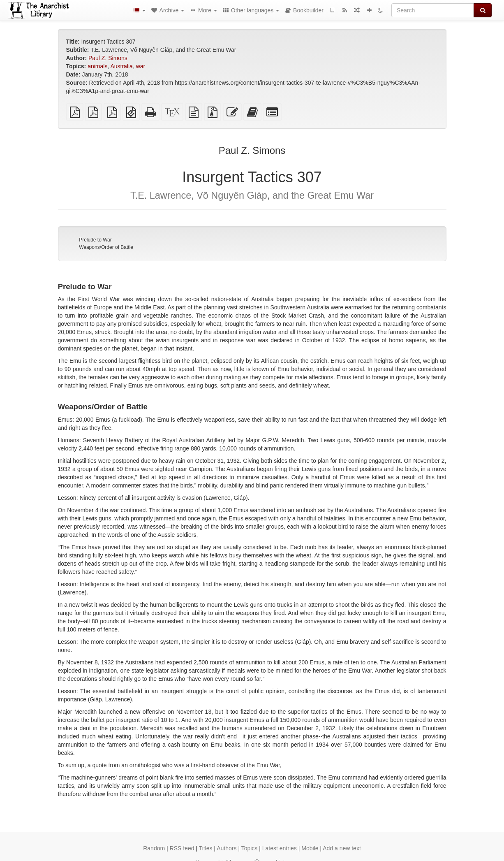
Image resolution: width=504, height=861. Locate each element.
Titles (206, 848)
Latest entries (280, 848)
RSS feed (182, 848)
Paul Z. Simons (108, 58)
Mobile (310, 848)
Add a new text (342, 848)
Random (154, 848)
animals (97, 66)
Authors (227, 848)
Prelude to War (95, 240)
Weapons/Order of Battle (106, 247)
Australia (121, 66)
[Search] (433, 10)
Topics (250, 848)
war (141, 66)
